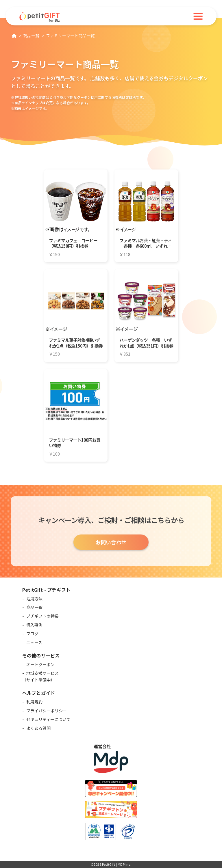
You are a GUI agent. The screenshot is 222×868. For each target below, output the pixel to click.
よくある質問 (38, 728)
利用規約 (34, 702)
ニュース (34, 642)
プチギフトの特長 (42, 616)
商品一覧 (34, 607)
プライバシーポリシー (47, 711)
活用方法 (34, 599)
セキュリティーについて (48, 719)
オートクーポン (40, 664)
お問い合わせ (111, 542)
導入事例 (34, 625)
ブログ (32, 634)
